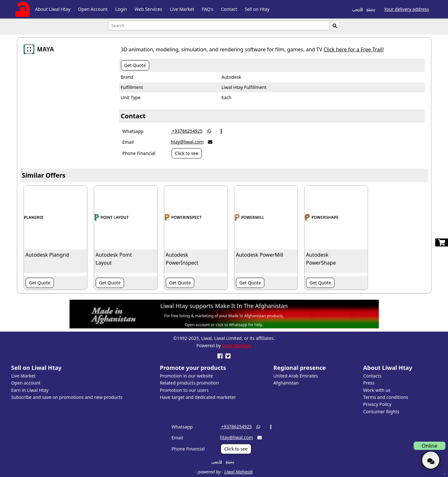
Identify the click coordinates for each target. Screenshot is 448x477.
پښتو (371, 9)
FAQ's (208, 9)
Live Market (182, 9)
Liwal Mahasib (237, 345)
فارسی (357, 9)
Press (369, 383)
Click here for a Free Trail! (354, 49)
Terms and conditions (386, 397)
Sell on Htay (257, 9)
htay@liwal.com (187, 142)
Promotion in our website (186, 376)
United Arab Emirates (296, 376)
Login (121, 9)
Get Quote (135, 65)
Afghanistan (286, 383)
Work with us (377, 390)
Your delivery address (407, 9)
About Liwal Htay (53, 9)
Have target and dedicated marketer (198, 397)
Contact (229, 9)
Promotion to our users (184, 390)
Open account (26, 383)
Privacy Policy (377, 404)
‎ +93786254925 (187, 131)
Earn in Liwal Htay (30, 390)
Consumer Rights (381, 411)
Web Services (148, 9)
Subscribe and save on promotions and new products (67, 397)
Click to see (187, 153)
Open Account (93, 9)
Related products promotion (189, 383)
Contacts (372, 376)
